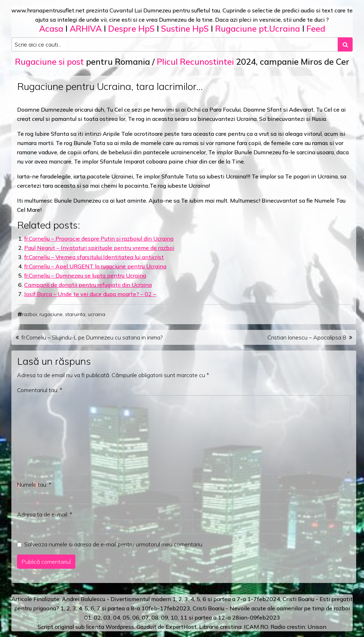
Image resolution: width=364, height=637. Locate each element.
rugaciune (51, 314)
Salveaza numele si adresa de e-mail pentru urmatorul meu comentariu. (114, 544)
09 (165, 617)
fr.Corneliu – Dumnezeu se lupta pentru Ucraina (85, 275)
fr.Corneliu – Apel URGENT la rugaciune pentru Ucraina (95, 266)
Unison (317, 627)
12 (221, 617)
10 (174, 617)
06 (136, 617)
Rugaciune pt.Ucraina (258, 28)
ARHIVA (86, 28)
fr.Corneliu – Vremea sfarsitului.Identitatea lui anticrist (94, 257)
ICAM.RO (256, 627)
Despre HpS (131, 28)
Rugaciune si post (49, 61)
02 (97, 617)
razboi (30, 314)
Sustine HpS (185, 28)
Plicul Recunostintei (195, 61)
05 (126, 617)
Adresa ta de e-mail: (45, 514)
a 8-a (133, 608)
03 (107, 617)
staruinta (75, 314)
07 (145, 617)
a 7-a (239, 599)
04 (117, 617)
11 (184, 617)
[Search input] (175, 44)
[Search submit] (345, 44)
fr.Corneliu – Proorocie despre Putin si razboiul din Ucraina (99, 239)
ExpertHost (181, 627)
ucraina (97, 314)
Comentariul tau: (40, 390)
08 (155, 617)
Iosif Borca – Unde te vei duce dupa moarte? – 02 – (90, 294)
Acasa (51, 28)
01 (88, 617)
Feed (316, 28)
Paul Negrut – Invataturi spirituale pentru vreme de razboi (99, 248)
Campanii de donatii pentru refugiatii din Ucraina (88, 285)
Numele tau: (34, 485)
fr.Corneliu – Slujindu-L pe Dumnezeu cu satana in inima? (92, 337)
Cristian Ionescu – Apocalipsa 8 (307, 337)
